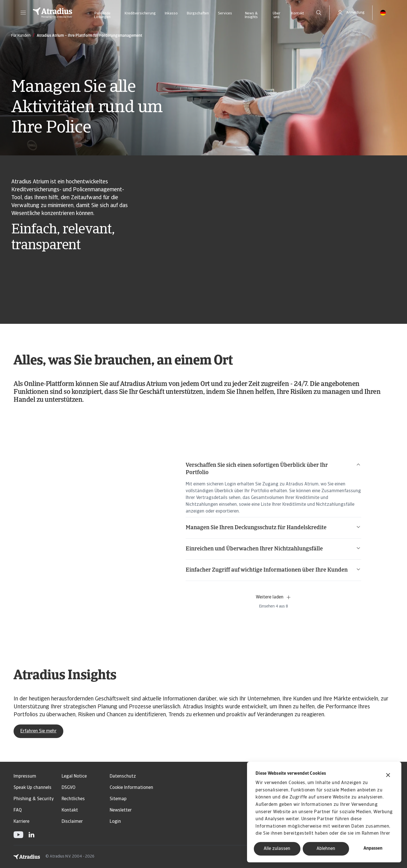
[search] (319, 13)
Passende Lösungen (102, 15)
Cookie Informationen (131, 788)
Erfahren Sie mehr (38, 731)
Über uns (277, 15)
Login (115, 822)
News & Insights (251, 15)
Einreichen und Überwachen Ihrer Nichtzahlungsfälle (273, 549)
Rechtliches (73, 799)
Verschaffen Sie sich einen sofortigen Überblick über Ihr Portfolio (273, 469)
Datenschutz (123, 776)
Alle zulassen (277, 849)
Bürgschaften (198, 13)
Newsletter (121, 810)
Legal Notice (74, 776)
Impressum (25, 776)
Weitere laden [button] (274, 597)
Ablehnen (326, 849)
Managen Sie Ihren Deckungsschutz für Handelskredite (273, 527)
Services (225, 13)
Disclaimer (72, 822)
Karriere (21, 822)
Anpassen (373, 849)
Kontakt (297, 13)
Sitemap (118, 799)
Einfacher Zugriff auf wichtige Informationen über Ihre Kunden (273, 570)
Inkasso (171, 13)
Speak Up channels (33, 788)
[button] (23, 13)
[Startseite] (53, 13)
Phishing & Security (34, 799)
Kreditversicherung (140, 13)
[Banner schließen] (388, 776)
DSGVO (69, 788)
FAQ (18, 810)
